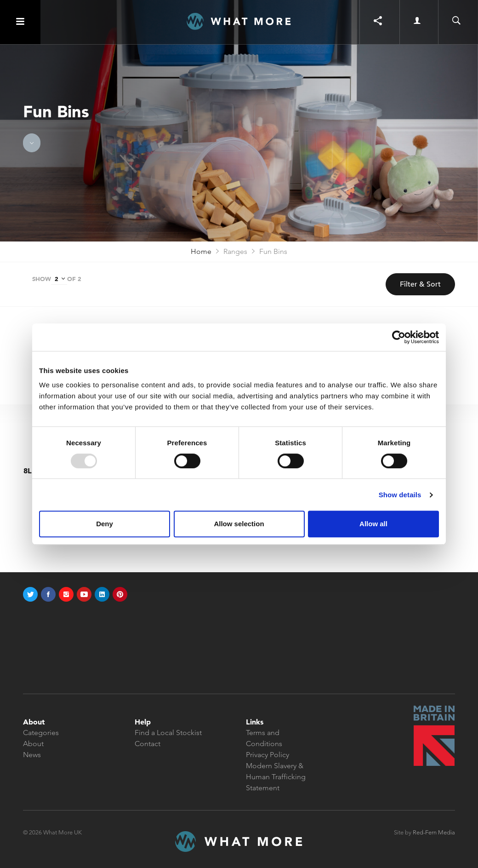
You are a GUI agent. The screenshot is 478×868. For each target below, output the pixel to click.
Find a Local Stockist (168, 733)
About (33, 744)
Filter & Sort (420, 284)
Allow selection (239, 524)
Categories (41, 733)
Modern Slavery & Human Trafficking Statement (276, 777)
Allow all (373, 524)
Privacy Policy (267, 755)
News (32, 755)
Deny (105, 524)
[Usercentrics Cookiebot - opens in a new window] (399, 337)
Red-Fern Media (434, 832)
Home (201, 251)
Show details (400, 495)
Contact (148, 744)
